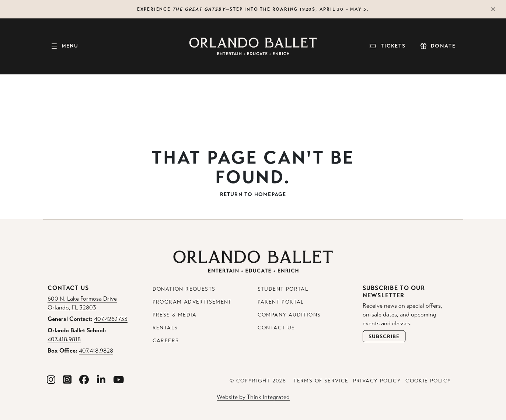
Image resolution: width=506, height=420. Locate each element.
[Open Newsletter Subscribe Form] (384, 336)
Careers (166, 341)
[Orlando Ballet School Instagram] (67, 380)
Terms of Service (321, 381)
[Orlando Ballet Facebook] (84, 380)
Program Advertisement (192, 302)
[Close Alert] (496, 9)
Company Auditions (289, 315)
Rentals (165, 328)
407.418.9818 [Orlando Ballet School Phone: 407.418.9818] (64, 339)
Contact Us (276, 328)
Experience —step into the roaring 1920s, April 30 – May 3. (253, 9)
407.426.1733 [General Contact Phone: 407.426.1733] (111, 319)
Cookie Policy (428, 381)
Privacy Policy (377, 381)
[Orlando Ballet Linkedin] (101, 380)
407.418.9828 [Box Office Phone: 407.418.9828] (96, 351)
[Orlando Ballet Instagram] (51, 380)
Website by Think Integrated (253, 397)
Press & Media (175, 315)
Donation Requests (184, 289)
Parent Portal (281, 302)
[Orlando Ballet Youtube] (119, 380)
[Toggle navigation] (64, 46)
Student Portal (283, 289)
